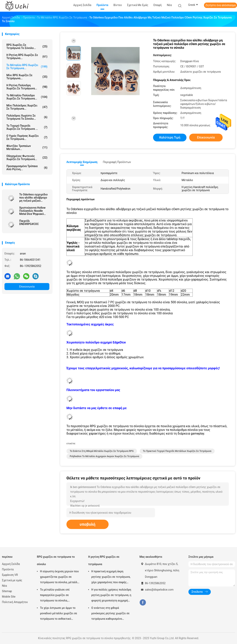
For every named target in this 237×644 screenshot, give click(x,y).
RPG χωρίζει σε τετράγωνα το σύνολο (56, 560)
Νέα (4, 586)
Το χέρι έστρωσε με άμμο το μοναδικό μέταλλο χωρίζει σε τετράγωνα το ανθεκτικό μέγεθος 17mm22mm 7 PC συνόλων (59, 614)
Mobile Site (9, 597)
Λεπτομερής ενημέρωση (82, 162)
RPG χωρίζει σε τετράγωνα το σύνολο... (27, 46)
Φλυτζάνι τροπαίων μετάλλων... (27, 147)
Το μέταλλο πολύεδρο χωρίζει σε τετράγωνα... (27, 97)
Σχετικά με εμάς (12, 580)
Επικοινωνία (27, 287)
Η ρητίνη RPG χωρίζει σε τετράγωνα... (27, 57)
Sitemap (7, 591)
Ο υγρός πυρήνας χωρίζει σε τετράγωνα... (27, 137)
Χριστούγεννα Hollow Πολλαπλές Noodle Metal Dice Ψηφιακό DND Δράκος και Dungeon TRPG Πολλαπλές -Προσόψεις (34, 211)
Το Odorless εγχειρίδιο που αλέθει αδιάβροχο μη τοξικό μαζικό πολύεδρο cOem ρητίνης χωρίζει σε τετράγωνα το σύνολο (33, 198)
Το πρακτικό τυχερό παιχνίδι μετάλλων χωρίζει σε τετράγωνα (177, 451)
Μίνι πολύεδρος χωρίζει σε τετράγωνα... (27, 107)
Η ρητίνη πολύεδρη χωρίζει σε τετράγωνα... (27, 87)
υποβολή (88, 524)
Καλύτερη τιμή (170, 137)
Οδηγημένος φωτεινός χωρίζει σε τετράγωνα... (27, 158)
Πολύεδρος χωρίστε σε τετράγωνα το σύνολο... (27, 117)
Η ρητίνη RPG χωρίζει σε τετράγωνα (104, 560)
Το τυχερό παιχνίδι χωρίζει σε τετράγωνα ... (27, 127)
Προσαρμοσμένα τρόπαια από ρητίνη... (27, 168)
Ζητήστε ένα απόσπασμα (220, 5)
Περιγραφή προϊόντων (117, 162)
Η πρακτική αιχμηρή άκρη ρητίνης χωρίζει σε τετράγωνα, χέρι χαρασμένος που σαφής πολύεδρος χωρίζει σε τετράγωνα (111, 577)
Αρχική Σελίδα (11, 564)
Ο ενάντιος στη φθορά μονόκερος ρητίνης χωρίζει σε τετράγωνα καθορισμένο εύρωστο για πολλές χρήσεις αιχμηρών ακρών (110, 614)
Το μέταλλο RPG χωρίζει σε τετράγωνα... (27, 67)
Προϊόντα (8, 569)
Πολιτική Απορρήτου (15, 602)
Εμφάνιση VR (10, 575)
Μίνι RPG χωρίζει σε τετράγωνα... (27, 77)
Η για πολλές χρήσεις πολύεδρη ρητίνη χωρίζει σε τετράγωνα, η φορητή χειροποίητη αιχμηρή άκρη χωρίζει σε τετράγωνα (111, 596)
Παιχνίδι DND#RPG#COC (29, 222)
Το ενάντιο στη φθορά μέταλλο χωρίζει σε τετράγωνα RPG (102, 451)
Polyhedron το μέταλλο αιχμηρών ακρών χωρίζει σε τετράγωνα (104, 456)
